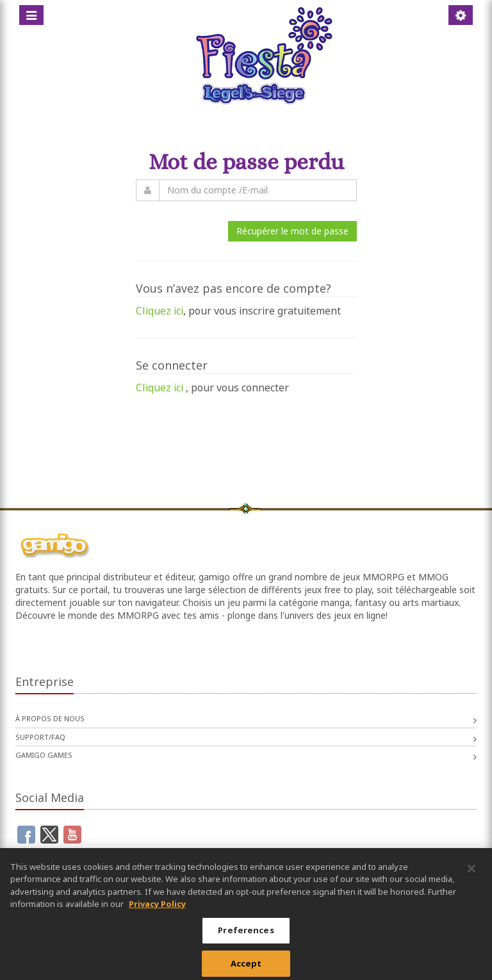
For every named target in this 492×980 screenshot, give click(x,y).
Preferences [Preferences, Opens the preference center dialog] (246, 935)
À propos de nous (50, 718)
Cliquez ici (160, 311)
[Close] (471, 874)
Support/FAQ (40, 737)
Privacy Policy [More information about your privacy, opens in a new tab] (157, 909)
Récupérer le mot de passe (292, 231)
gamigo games (44, 755)
